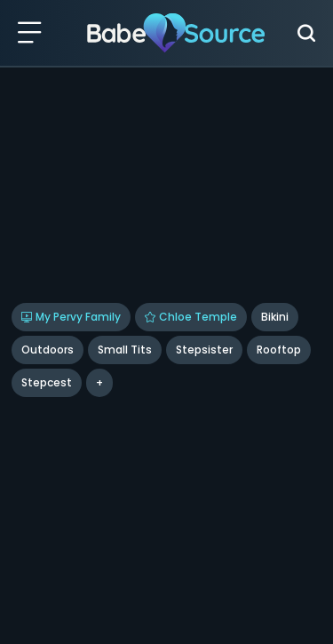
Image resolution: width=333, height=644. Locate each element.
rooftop (279, 350)
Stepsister (204, 350)
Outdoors (48, 350)
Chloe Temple (191, 317)
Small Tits (125, 350)
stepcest (47, 382)
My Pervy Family (71, 317)
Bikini (275, 317)
